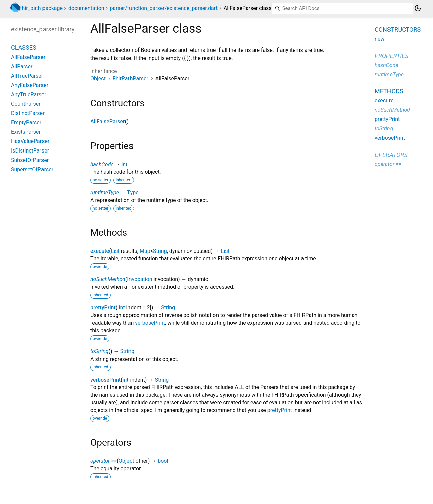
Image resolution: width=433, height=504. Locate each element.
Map (145, 251)
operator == (104, 461)
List (115, 251)
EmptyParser (26, 123)
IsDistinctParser (30, 151)
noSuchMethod (108, 279)
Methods (389, 91)
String (160, 251)
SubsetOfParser (30, 160)
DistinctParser (28, 113)
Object (98, 78)
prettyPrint (103, 308)
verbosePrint (150, 323)
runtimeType (105, 192)
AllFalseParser (108, 122)
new (380, 39)
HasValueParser (30, 141)
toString (99, 351)
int (124, 164)
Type (133, 192)
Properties (392, 56)
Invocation (140, 279)
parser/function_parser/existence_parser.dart (164, 8)
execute (100, 251)
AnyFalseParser (30, 85)
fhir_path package (41, 8)
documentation (86, 8)
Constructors (398, 30)
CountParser (26, 104)
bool (163, 461)
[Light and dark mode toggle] (418, 8)
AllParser (22, 66)
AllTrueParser (27, 76)
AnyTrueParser (29, 94)
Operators (391, 155)
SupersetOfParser (32, 169)
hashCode (102, 164)
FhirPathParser (131, 78)
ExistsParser (26, 132)
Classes (24, 48)
